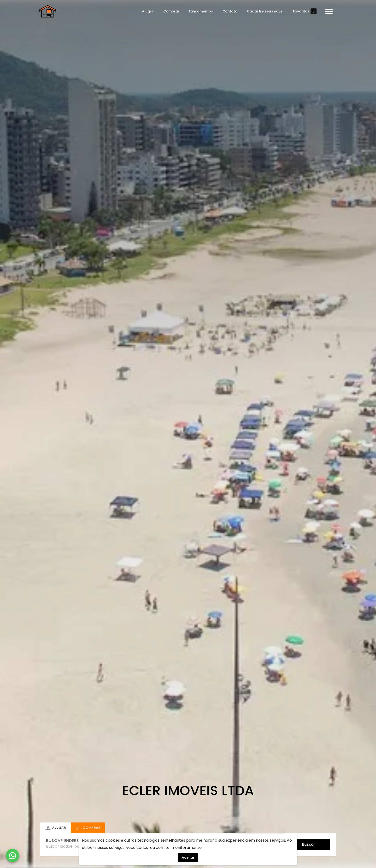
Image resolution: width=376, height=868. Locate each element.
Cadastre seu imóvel (264, 11)
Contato (229, 11)
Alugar (147, 11)
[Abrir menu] (328, 11)
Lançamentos (200, 11)
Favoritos (304, 11)
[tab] (56, 828)
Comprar (170, 11)
